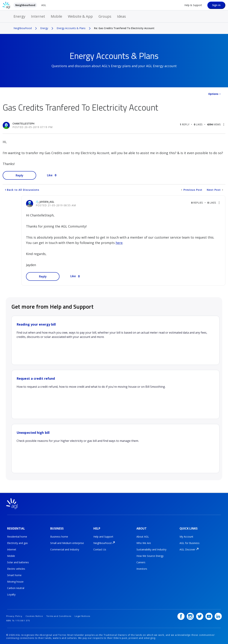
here (119, 243)
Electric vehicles (16, 568)
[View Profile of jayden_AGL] (47, 202)
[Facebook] (181, 615)
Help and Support (103, 536)
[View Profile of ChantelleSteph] (23, 123)
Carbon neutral (16, 587)
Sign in (216, 5)
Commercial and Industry (65, 549)
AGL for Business (190, 542)
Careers (141, 562)
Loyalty (11, 594)
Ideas (121, 16)
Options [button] (213, 94)
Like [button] (50, 175)
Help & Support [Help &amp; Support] (193, 5)
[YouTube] (209, 615)
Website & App (80, 16)
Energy (19, 16)
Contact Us (100, 549)
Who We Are (144, 542)
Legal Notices (82, 615)
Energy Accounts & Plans (71, 28)
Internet (38, 16)
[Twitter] (200, 615)
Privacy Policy (14, 615)
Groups (105, 16)
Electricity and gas (17, 542)
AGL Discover (187, 549)
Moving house (15, 581)
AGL (44, 5)
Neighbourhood (25, 5)
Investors (142, 568)
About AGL (143, 536)
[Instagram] (190, 615)
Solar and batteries (18, 562)
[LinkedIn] (218, 615)
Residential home (17, 536)
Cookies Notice (34, 615)
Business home (59, 536)
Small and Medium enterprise (67, 542)
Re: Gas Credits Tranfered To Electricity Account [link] (124, 28)
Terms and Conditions (59, 615)
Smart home (14, 575)
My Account (186, 536)
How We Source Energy (150, 555)
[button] (224, 124)
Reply (20, 175)
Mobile (56, 16)
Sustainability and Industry (151, 549)
